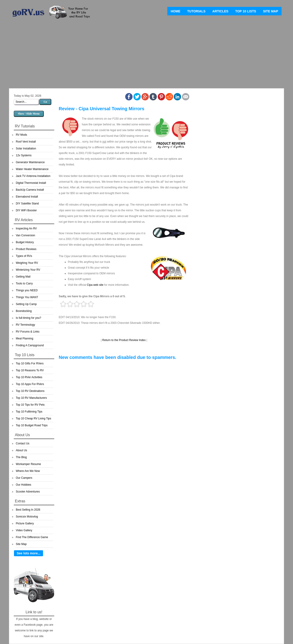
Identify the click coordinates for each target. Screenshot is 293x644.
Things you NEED (27, 290)
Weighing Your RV (27, 263)
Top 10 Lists (246, 11)
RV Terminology (25, 325)
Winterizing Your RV (28, 270)
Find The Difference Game (32, 537)
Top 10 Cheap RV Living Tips (34, 418)
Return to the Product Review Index (124, 340)
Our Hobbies (23, 485)
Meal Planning (24, 339)
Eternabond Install (27, 197)
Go (45, 102)
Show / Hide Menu (29, 114)
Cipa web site (95, 285)
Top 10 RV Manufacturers (31, 398)
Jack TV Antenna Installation (33, 176)
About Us (21, 450)
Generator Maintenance (30, 162)
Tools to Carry (24, 283)
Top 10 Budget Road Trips (32, 425)
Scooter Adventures (28, 492)
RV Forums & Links (28, 332)
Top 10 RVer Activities (29, 377)
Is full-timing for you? (28, 318)
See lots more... (28, 553)
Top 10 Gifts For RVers (30, 363)
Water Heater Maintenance (32, 169)
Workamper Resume (28, 464)
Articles (220, 11)
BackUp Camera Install (30, 190)
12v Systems (24, 155)
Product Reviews (26, 249)
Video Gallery (24, 530)
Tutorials (196, 11)
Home (176, 11)
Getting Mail (23, 277)
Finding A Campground (30, 345)
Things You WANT (27, 297)
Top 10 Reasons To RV (30, 370)
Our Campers (24, 478)
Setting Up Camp (26, 304)
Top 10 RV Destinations (30, 391)
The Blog (21, 457)
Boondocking (24, 311)
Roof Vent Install (26, 142)
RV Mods (21, 135)
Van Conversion (26, 235)
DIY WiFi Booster (26, 210)
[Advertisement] (146, 55)
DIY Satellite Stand (27, 204)
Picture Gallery (25, 523)
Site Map (271, 11)
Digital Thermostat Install (31, 183)
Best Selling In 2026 (28, 510)
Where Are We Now (28, 471)
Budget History (25, 242)
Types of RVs (24, 256)
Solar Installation (26, 149)
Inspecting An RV (26, 228)
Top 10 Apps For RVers (30, 384)
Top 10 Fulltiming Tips (29, 412)
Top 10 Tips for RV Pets (30, 405)
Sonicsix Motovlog (27, 517)
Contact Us (23, 443)
